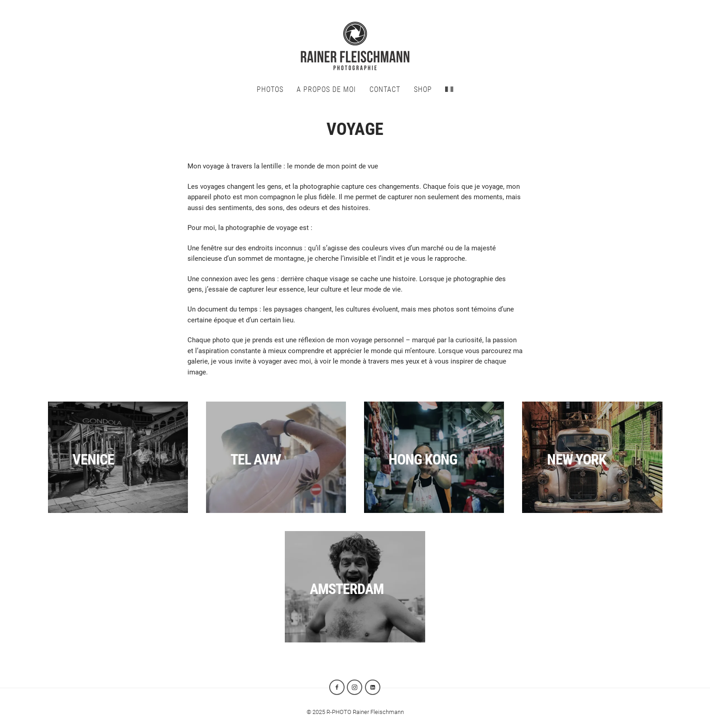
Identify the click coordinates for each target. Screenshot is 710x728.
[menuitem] (449, 89)
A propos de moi (326, 89)
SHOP (423, 89)
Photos (270, 89)
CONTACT (385, 89)
